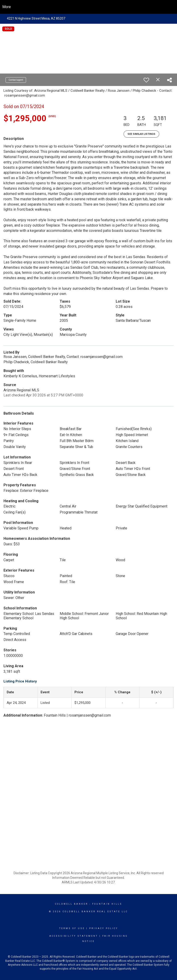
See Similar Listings (141, 134)
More (7, 7)
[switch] (146, 80)
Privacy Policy (104, 928)
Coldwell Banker (72, 904)
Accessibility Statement (74, 936)
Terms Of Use (72, 928)
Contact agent (16, 80)
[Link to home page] (89, 7)
